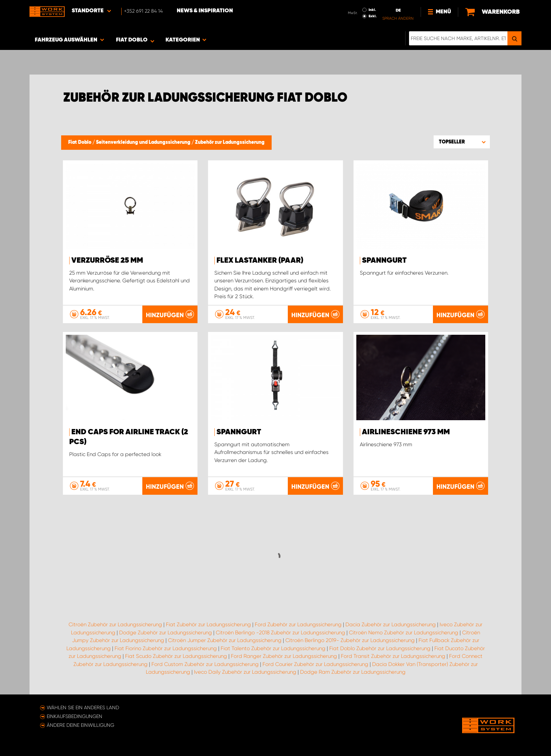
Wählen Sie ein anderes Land (83, 707)
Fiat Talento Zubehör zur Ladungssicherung (273, 648)
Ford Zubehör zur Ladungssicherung (298, 624)
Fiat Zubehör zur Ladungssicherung (208, 624)
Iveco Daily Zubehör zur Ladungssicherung (245, 672)
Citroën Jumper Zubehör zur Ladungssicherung (225, 640)
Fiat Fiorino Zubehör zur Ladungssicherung (166, 648)
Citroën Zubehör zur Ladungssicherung (115, 624)
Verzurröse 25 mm (107, 261)
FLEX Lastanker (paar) (260, 261)
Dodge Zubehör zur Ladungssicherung (166, 633)
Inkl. (372, 10)
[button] (462, 142)
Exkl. (373, 16)
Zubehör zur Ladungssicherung (230, 142)
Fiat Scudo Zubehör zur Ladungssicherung (176, 656)
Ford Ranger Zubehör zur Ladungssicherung (284, 656)
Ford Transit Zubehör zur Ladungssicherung (393, 656)
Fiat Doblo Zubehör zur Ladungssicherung (380, 648)
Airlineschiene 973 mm (406, 432)
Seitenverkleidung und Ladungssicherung (144, 142)
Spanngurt (384, 261)
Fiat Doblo (80, 142)
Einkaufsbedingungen (74, 716)
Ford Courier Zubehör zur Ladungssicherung (315, 664)
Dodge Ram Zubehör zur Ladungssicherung (353, 672)
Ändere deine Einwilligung (80, 725)
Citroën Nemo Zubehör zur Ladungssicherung (404, 633)
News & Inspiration (205, 11)
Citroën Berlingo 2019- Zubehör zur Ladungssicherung (350, 640)
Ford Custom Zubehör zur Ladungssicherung (205, 664)
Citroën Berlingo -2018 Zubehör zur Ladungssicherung (280, 633)
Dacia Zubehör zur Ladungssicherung (391, 624)
